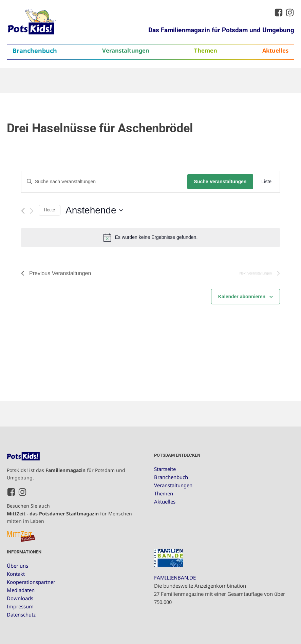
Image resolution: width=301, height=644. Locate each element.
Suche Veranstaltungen (220, 182)
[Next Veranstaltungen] (32, 211)
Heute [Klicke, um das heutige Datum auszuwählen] (50, 210)
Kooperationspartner (31, 582)
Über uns (17, 566)
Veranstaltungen (126, 50)
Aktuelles (275, 50)
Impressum (20, 606)
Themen (206, 50)
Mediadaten (21, 590)
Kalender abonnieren (242, 297)
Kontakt (16, 574)
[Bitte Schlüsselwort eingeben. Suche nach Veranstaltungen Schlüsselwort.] (104, 182)
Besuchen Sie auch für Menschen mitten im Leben (69, 513)
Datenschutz (21, 614)
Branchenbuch (35, 51)
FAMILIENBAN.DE (175, 577)
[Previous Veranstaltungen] (23, 211)
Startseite (165, 469)
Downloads (20, 598)
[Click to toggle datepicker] (94, 210)
